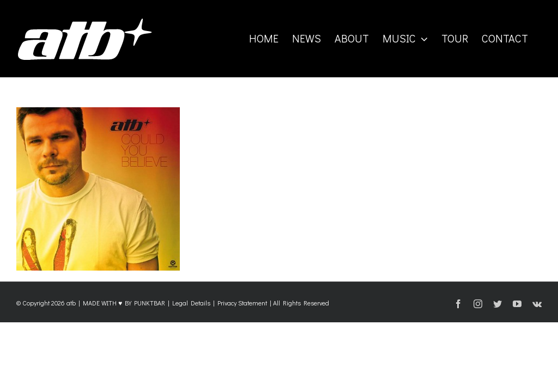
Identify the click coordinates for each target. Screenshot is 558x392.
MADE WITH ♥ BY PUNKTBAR (124, 303)
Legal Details (191, 303)
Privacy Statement (242, 303)
